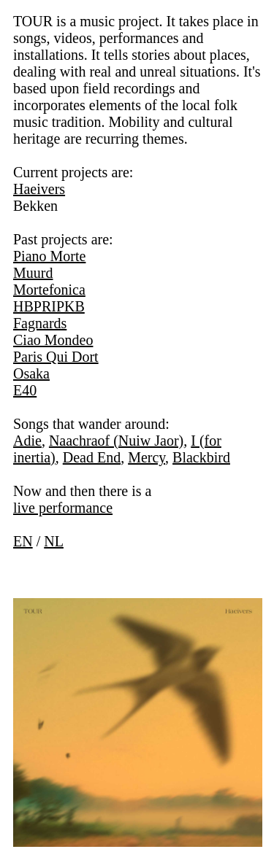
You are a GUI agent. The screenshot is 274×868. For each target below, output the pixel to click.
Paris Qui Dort (56, 357)
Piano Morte (49, 256)
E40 (25, 390)
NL (54, 541)
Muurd (33, 273)
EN (23, 541)
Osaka (31, 373)
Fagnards (40, 323)
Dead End (92, 457)
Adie (27, 441)
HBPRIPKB (49, 306)
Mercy (146, 457)
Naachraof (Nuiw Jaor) (116, 441)
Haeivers (39, 189)
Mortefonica (49, 290)
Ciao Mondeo (53, 340)
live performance (63, 508)
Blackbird (201, 457)
